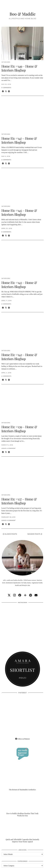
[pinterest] (31, 595)
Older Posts (10, 534)
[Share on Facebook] (3, 91)
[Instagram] (12, 615)
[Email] (36, 595)
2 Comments (6, 160)
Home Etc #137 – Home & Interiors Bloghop (19, 501)
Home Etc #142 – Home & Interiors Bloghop (19, 357)
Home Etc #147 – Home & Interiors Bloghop (19, 140)
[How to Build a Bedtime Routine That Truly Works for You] (22, 805)
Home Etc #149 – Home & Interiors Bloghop (19, 68)
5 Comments (6, 232)
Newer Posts (35, 534)
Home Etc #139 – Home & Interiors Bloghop (19, 429)
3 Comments (6, 88)
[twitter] (9, 595)
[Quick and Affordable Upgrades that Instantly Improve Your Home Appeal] (22, 831)
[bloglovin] (25, 595)
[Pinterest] (12, 705)
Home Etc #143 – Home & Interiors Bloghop (19, 285)
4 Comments (6, 376)
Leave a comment (9, 448)
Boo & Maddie (23, 14)
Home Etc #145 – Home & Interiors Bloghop (19, 212)
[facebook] (20, 595)
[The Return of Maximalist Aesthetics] (22, 779)
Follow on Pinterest (22, 739)
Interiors (6, 62)
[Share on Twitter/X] (6, 91)
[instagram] (14, 595)
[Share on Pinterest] (9, 91)
